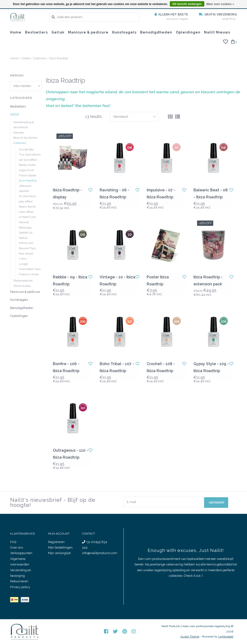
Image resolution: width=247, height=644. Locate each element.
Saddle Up (26, 233)
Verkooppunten (21, 553)
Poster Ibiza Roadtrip (158, 281)
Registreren (56, 542)
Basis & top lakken (25, 138)
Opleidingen (188, 32)
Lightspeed (226, 637)
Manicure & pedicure (88, 32)
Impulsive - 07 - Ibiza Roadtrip (161, 194)
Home (16, 32)
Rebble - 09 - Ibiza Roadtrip (70, 281)
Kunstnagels (124, 32)
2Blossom (25, 186)
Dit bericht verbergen (187, 4)
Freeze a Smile (29, 274)
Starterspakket (23, 281)
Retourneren (19, 581)
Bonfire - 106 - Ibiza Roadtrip (66, 367)
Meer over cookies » (220, 4)
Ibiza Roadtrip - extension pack (208, 281)
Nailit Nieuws (217, 32)
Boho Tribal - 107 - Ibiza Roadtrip (117, 367)
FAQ (13, 542)
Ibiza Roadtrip (59, 58)
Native (23, 238)
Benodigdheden (156, 32)
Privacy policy (20, 587)
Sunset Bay (26, 149)
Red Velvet (26, 254)
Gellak (58, 32)
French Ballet (27, 175)
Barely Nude (27, 165)
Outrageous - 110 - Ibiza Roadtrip (70, 454)
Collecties (40, 58)
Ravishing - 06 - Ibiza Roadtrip (114, 194)
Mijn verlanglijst (59, 553)
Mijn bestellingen (60, 547)
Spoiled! (24, 191)
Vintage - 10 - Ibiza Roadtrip (117, 281)
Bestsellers (36, 32)
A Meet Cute (27, 217)
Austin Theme (190, 637)
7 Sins (23, 259)
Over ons (17, 547)
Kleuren (19, 133)
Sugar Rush (27, 170)
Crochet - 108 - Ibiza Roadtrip (161, 367)
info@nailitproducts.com (100, 553)
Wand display (22, 286)
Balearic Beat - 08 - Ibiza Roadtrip (211, 194)
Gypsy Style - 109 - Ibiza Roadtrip (211, 367)
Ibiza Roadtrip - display (67, 194)
